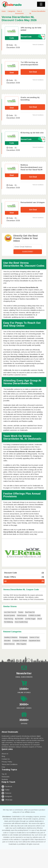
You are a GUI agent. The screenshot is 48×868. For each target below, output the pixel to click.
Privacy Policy (7, 762)
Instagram (7, 796)
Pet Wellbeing (9, 622)
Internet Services (9, 644)
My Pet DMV (19, 619)
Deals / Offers (24, 577)
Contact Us (6, 759)
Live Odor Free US (10, 612)
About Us (5, 754)
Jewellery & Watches (11, 637)
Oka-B (40, 619)
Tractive (21, 612)
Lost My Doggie (30, 619)
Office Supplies (21, 644)
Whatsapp (7, 800)
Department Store (34, 641)
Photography (23, 637)
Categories (11, 11)
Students (5, 779)
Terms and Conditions (10, 764)
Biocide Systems (10, 615)
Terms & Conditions (38, 45)
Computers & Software (20, 641)
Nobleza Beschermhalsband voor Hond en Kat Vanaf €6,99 (32, 167)
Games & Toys (34, 637)
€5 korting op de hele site (32, 133)
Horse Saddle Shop (21, 622)
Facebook (7, 786)
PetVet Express (22, 615)
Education (7, 641)
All (24, 581)
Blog (3, 756)
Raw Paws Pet (30, 612)
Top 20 (4, 774)
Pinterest (6, 793)
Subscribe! (28, 252)
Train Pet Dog (9, 619)
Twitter (6, 790)
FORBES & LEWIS (34, 615)
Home (4, 11)
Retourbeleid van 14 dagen (33, 202)
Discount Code (24, 573)
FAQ (3, 767)
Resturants (6, 777)
